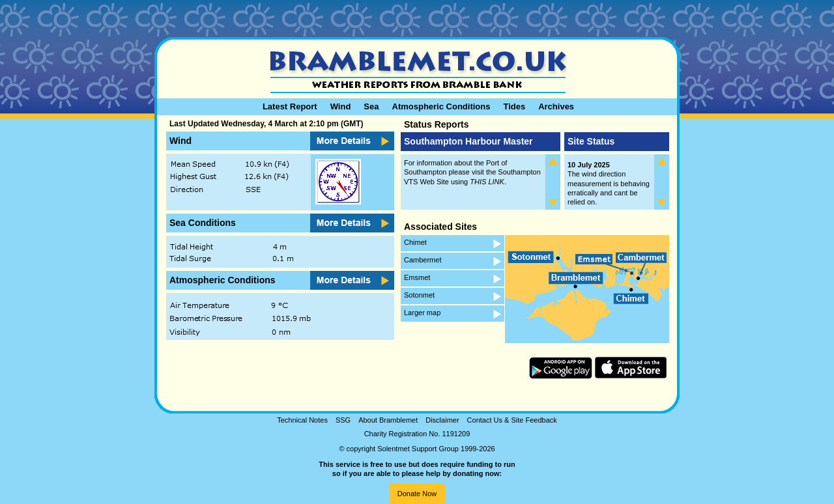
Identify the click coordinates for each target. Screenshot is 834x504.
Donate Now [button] (417, 494)
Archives (556, 106)
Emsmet (417, 277)
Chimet (415, 242)
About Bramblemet (388, 420)
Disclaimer (442, 420)
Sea (371, 106)
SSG (343, 420)
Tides (514, 106)
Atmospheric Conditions (441, 106)
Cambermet (423, 260)
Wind (341, 106)
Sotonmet (419, 295)
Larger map (422, 313)
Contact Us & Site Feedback (512, 420)
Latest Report (290, 106)
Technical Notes (302, 420)
